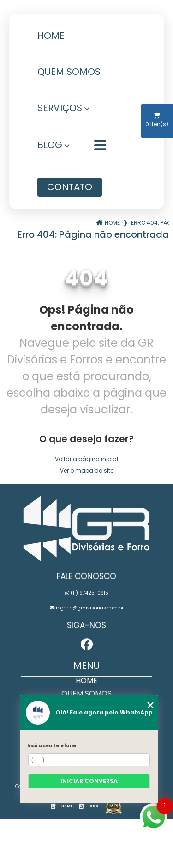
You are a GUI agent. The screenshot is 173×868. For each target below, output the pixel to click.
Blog (50, 146)
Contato (70, 187)
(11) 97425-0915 (87, 593)
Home (51, 37)
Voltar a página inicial (86, 459)
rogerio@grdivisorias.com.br (87, 608)
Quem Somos (69, 73)
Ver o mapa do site (87, 471)
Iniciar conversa (89, 781)
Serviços (60, 109)
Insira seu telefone (52, 746)
